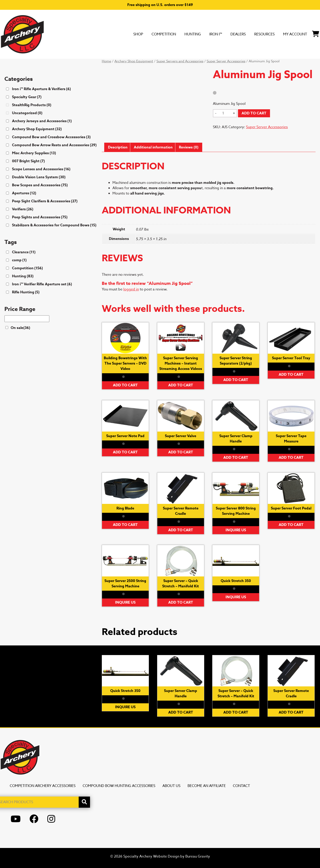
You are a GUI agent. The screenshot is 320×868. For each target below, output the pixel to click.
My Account (287, 34)
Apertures (24, 193)
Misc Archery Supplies (34, 153)
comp (19, 260)
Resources (250, 34)
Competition (128, 34)
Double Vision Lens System (39, 177)
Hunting (163, 34)
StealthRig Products (32, 105)
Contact (241, 786)
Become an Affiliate (207, 786)
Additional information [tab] (153, 147)
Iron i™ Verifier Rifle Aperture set (42, 284)
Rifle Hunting (26, 292)
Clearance (24, 252)
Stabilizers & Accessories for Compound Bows (54, 225)
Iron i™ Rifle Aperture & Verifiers (41, 89)
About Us (171, 786)
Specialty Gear (27, 97)
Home (106, 61)
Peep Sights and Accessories (40, 217)
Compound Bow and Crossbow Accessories (51, 137)
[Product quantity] (225, 113)
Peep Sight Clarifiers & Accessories (45, 201)
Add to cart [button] (125, 385)
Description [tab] (118, 147)
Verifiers (23, 209)
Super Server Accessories (226, 61)
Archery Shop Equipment (134, 61)
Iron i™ (191, 34)
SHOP (97, 34)
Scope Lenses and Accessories (41, 169)
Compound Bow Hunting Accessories (119, 786)
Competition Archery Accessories (43, 786)
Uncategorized (27, 113)
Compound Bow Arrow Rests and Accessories (54, 145)
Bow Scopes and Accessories (40, 185)
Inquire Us (236, 530)
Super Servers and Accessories (180, 61)
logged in (131, 289)
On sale (20, 328)
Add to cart (254, 113)
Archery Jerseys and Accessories (42, 121)
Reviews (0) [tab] (189, 147)
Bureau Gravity (198, 856)
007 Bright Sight (28, 161)
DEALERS (217, 34)
